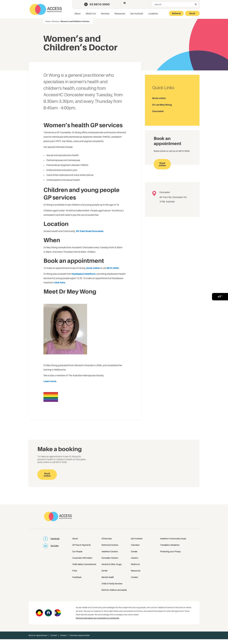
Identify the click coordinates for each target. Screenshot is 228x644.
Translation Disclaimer (170, 545)
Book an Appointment (38, 635)
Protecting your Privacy (170, 551)
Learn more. (50, 381)
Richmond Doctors (110, 545)
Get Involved (137, 14)
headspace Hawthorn (84, 274)
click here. (60, 283)
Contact (134, 577)
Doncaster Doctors (110, 558)
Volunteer (135, 545)
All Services (107, 539)
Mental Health (108, 577)
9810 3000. (113, 268)
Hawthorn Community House (173, 539)
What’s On (91, 14)
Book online (159, 98)
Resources (120, 14)
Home (48, 21)
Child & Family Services (112, 584)
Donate (134, 551)
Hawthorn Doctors (110, 551)
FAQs (75, 571)
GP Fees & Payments (81, 545)
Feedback (77, 577)
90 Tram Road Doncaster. (90, 231)
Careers (134, 558)
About (78, 14)
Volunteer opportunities (79, 635)
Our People (77, 551)
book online (93, 268)
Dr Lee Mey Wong (162, 105)
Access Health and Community (46, 9)
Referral (176, 13)
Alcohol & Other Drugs (111, 564)
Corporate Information (82, 558)
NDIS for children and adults (114, 590)
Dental (104, 571)
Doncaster (158, 111)
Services (105, 14)
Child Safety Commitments (84, 564)
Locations (153, 14)
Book (192, 13)
